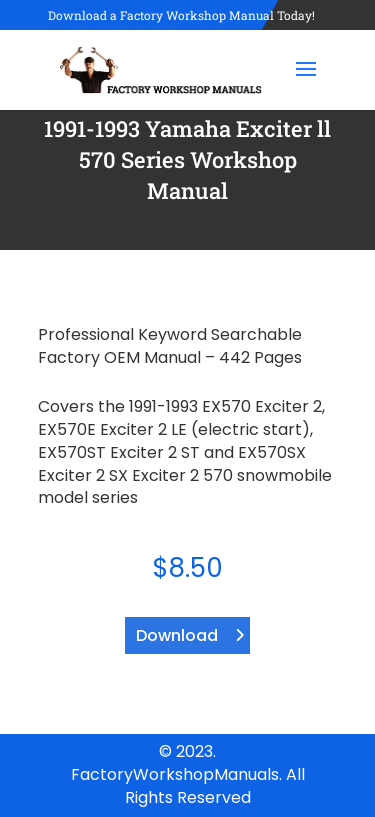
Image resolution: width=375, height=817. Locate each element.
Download (177, 635)
